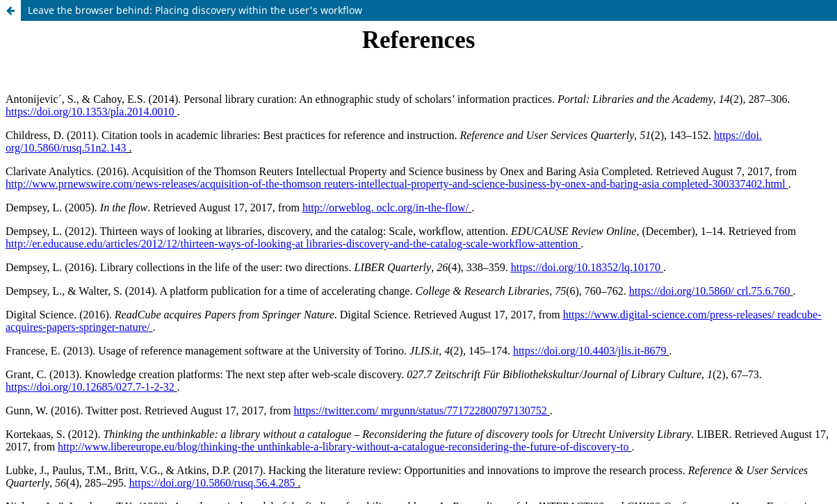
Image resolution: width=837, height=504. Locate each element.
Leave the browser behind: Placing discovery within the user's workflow (195, 10)
